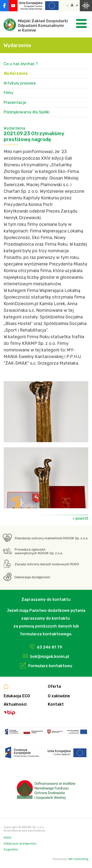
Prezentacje (15, 102)
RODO (8, 838)
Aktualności (15, 704)
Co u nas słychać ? (21, 64)
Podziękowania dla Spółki (27, 112)
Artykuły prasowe (20, 83)
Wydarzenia (16, 73)
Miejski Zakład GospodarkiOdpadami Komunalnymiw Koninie (43, 26)
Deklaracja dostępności (32, 577)
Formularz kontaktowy (50, 666)
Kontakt (56, 704)
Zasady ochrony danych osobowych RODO (47, 564)
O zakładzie (59, 696)
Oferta (54, 686)
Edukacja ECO (17, 696)
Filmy (9, 93)
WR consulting (78, 859)
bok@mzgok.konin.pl (50, 657)
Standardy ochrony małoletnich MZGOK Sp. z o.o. (51, 538)
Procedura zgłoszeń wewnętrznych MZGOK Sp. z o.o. (39, 551)
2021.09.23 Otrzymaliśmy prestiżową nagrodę (34, 136)
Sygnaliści (11, 849)
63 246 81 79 (50, 647)
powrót (82, 518)
